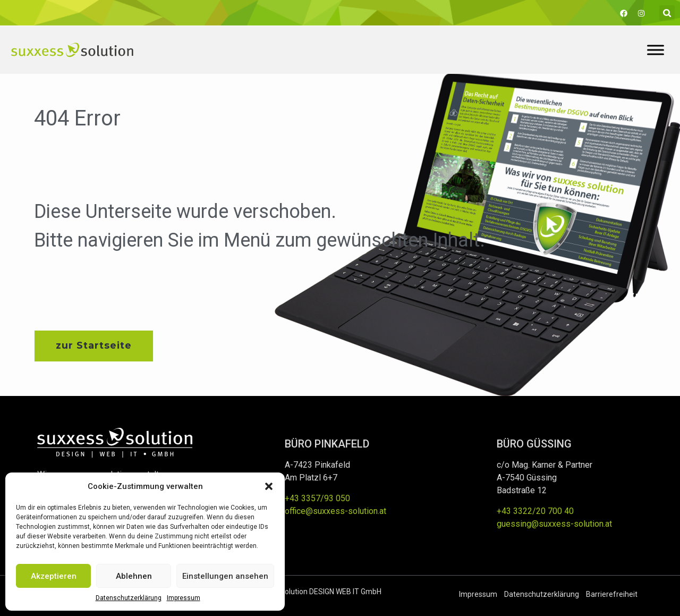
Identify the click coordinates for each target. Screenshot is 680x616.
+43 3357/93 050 (317, 498)
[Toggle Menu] (656, 50)
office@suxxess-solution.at (335, 511)
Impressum (184, 598)
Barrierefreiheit (612, 594)
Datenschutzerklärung (129, 598)
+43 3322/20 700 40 (535, 511)
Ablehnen (134, 576)
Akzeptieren (54, 576)
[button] (269, 486)
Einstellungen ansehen (225, 576)
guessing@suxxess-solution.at (554, 524)
